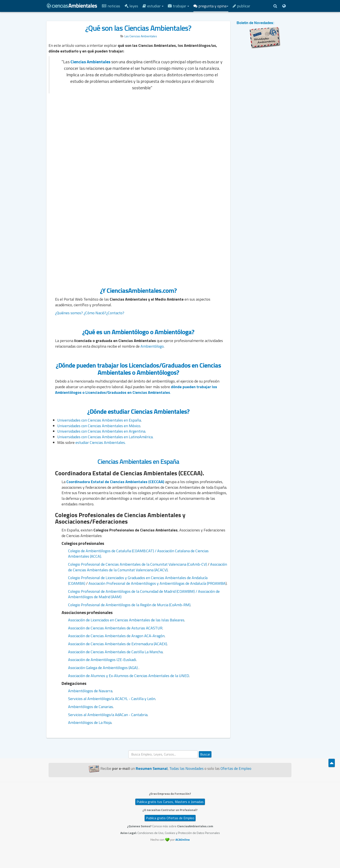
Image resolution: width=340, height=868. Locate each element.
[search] (163, 754)
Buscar (205, 754)
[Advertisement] (138, 129)
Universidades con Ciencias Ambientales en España (99, 420)
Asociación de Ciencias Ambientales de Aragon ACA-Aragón (116, 636)
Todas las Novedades (186, 768)
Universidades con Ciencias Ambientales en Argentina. (102, 431)
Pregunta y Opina (211, 6)
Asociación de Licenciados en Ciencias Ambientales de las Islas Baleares (126, 620)
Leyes (131, 6)
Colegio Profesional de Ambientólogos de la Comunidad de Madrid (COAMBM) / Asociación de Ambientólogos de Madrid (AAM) (144, 594)
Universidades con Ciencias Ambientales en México (99, 426)
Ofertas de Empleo (236, 768)
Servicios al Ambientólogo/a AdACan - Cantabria (108, 715)
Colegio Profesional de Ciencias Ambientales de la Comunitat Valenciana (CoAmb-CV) (137, 564)
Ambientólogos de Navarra (90, 691)
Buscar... (128, 750)
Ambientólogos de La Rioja (90, 722)
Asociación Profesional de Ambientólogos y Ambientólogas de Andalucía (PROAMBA (157, 583)
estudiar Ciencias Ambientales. (101, 442)
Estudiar (153, 6)
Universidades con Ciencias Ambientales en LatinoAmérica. (106, 437)
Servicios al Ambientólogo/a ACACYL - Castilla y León (112, 699)
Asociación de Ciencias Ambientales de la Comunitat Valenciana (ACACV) (148, 567)
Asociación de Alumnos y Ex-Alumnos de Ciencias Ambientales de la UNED (129, 676)
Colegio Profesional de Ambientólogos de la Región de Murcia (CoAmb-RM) (129, 605)
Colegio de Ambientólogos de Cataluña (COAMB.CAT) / (113, 551)
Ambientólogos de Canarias (91, 707)
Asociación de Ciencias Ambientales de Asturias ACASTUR (115, 628)
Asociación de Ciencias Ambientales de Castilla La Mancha (115, 652)
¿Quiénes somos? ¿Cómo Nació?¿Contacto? (90, 313)
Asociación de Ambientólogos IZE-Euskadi (102, 660)
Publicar (241, 6)
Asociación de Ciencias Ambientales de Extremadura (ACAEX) (118, 644)
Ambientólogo (152, 346)
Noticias (111, 6)
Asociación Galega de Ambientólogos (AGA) (103, 668)
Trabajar (178, 6)
